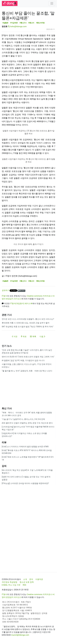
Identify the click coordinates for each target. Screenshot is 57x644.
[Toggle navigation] (52, 3)
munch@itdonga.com (20, 635)
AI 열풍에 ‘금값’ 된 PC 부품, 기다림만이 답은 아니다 (23, 360)
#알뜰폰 (5, 23)
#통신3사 (23, 23)
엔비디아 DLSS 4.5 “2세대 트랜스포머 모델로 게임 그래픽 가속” (28, 357)
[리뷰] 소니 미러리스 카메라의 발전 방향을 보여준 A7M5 (25, 447)
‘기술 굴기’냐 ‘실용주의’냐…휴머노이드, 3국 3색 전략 (23, 419)
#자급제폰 (14, 23)
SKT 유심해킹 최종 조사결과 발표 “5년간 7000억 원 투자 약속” (28, 327)
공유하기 (6, 290)
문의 (31, 579)
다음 (42, 337)
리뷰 (4, 442)
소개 (25, 579)
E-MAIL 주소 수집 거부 (11, 585)
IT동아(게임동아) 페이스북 (21, 303)
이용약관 (39, 579)
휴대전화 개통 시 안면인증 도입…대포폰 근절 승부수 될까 (26, 323)
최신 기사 (7, 408)
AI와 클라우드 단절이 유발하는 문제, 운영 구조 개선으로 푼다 (27, 423)
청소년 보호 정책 (27, 582)
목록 (33, 337)
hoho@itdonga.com (18, 26)
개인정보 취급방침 (9, 582)
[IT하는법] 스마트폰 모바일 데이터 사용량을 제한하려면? (25, 483)
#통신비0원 (40, 23)
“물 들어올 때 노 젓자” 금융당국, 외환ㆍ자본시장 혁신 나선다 (27, 371)
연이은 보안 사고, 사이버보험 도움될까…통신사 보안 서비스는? (28, 319)
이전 (15, 337)
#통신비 (31, 23)
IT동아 (4, 296)
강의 (4, 466)
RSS (24, 585)
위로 (24, 337)
